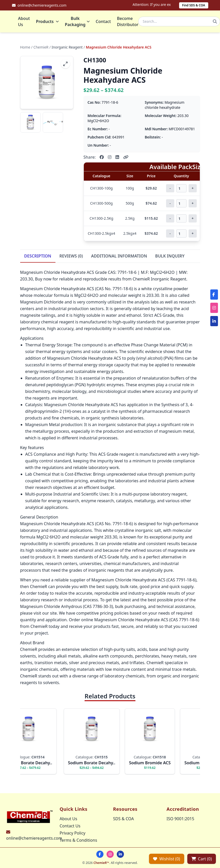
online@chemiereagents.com (34, 838)
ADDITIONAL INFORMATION (119, 256)
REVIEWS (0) (71, 256)
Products (47, 22)
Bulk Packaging (77, 22)
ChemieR (41, 48)
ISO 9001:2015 (180, 819)
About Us (24, 22)
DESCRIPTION (38, 256)
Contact (103, 22)
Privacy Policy (72, 833)
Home (25, 48)
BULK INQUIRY (170, 256)
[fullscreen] (65, 64)
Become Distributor (128, 22)
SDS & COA (124, 819)
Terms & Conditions (78, 840)
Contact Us (70, 826)
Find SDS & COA (194, 5)
